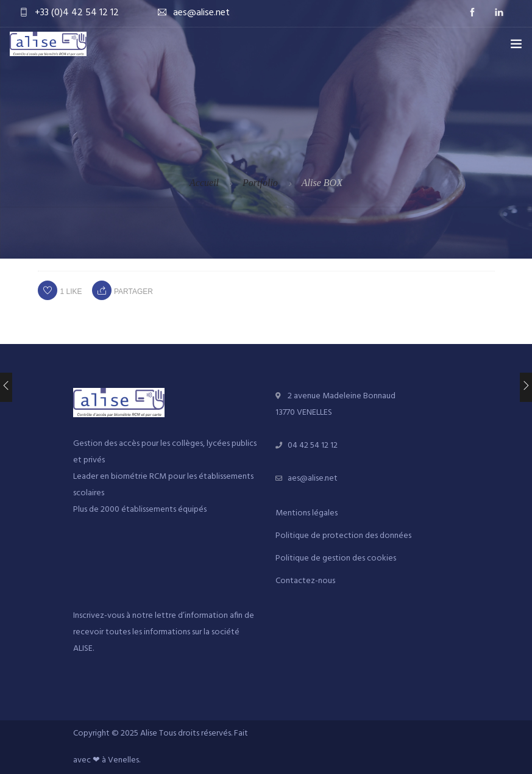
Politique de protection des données (343, 536)
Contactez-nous (305, 581)
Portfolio (260, 183)
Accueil (204, 183)
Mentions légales (307, 513)
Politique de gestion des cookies (336, 558)
